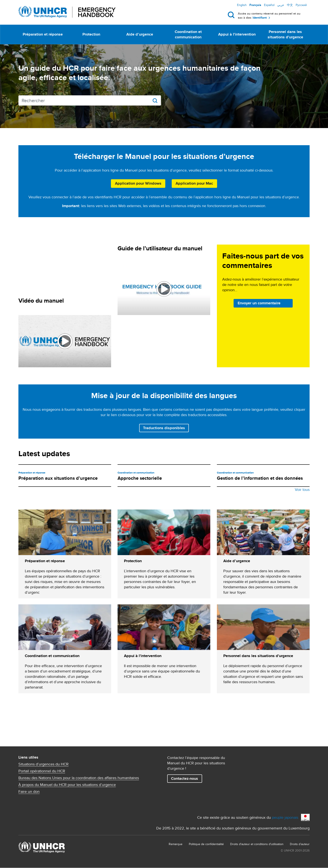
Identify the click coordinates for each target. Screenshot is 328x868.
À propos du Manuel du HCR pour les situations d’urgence (67, 785)
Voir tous (302, 489)
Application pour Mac (194, 183)
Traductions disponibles (164, 428)
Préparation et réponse (43, 34)
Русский (301, 5)
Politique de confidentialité (206, 844)
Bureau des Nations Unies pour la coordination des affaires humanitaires (79, 778)
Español (269, 5)
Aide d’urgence (140, 34)
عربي (281, 5)
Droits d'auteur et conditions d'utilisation (257, 844)
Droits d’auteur (300, 844)
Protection (91, 34)
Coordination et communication (188, 34)
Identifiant (260, 18)
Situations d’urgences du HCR (43, 764)
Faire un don (29, 792)
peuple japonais (285, 817)
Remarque (176, 844)
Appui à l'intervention (237, 34)
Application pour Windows (138, 183)
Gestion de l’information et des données (260, 478)
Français (255, 5)
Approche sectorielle (140, 478)
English (242, 5)
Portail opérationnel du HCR (42, 771)
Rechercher (232, 15)
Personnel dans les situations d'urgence (285, 34)
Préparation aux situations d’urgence (58, 478)
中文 (290, 5)
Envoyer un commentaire (259, 303)
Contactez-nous (185, 778)
